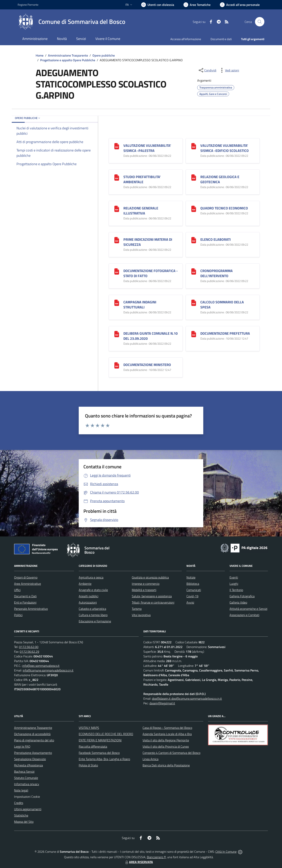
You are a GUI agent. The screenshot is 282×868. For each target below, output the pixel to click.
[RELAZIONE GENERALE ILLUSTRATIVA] (117, 208)
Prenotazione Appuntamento (33, 753)
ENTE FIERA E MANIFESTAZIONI (100, 740)
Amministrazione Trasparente (68, 55)
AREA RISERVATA (139, 862)
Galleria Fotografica (242, 596)
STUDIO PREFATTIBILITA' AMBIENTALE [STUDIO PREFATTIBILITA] (142, 179)
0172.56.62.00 (29, 647)
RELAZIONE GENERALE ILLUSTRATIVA (141, 211)
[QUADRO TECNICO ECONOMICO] (194, 208)
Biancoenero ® (156, 857)
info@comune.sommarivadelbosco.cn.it (48, 670)
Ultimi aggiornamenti (28, 809)
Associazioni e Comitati (244, 615)
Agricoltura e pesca (91, 577)
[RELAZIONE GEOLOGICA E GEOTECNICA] (194, 177)
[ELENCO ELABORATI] (194, 240)
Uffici (17, 590)
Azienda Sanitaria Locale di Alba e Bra (167, 734)
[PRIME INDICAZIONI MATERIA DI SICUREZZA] (117, 240)
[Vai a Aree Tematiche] (197, 5)
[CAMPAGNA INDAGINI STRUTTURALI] (117, 302)
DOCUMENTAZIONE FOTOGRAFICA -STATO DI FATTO (150, 273)
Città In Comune (226, 852)
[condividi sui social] (207, 70)
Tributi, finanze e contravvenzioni (153, 602)
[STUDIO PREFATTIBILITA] (117, 177)
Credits (19, 803)
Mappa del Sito (24, 822)
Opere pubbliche (104, 55)
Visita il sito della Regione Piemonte (166, 740)
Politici (18, 615)
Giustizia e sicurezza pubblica (150, 577)
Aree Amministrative (28, 584)
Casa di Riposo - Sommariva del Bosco (167, 728)
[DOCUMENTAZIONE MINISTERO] (117, 365)
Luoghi (234, 584)
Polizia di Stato (88, 765)
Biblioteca (193, 584)
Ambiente (85, 584)
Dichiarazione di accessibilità (32, 734)
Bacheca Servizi (24, 772)
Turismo (137, 609)
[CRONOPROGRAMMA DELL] (194, 271)
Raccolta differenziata (93, 746)
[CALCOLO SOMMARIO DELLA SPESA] (194, 302)
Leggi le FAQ (22, 746)
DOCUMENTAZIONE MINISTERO (147, 365)
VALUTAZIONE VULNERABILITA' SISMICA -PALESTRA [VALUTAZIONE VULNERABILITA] (147, 148)
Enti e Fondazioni (25, 602)
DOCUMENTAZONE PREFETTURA (225, 333)
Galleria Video (238, 602)
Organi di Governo (26, 577)
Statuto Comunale (26, 778)
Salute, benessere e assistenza (152, 596)
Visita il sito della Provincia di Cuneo (166, 746)
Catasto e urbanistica (92, 609)
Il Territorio (236, 590)
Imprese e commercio (146, 584)
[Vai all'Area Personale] (240, 5)
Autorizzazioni (88, 602)
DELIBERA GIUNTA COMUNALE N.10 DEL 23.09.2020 (150, 336)
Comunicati (194, 590)
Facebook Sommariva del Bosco (99, 753)
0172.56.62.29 (29, 652)
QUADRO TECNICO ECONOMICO (224, 208)
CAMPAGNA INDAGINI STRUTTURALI (140, 305)
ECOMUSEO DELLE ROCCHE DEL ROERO (106, 734)
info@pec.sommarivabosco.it (41, 666)
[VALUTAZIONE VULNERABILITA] (117, 146)
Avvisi (190, 602)
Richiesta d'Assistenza (28, 765)
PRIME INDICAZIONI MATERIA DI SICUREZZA (148, 242)
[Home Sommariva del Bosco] (71, 22)
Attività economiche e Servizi (248, 609)
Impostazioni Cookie (27, 797)
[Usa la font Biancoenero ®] (158, 5)
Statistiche (21, 815)
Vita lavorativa (141, 615)
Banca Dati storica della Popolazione (166, 765)
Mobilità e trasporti (144, 590)
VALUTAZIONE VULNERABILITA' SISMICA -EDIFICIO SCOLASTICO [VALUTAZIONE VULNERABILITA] (225, 148)
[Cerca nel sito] (260, 22)
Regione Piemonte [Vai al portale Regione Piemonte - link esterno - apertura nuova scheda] (28, 5)
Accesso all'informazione (186, 39)
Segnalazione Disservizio (30, 759)
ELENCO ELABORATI (216, 239)
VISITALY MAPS (89, 728)
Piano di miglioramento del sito (34, 740)
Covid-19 (192, 596)
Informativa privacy (27, 784)
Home (40, 55)
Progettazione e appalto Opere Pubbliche (68, 60)
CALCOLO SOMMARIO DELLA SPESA (222, 305)
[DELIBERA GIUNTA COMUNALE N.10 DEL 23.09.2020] (117, 334)
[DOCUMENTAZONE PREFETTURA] (194, 334)
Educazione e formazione (95, 621)
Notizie (191, 577)
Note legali (21, 790)
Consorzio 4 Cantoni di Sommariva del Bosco (171, 753)
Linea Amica (150, 759)
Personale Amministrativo (31, 609)
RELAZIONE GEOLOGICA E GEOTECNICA (220, 179)
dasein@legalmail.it (162, 703)
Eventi (234, 577)
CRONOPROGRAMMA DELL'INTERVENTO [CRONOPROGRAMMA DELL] (216, 273)
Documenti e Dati (25, 596)
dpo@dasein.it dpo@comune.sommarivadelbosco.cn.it (187, 699)
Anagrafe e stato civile (93, 590)
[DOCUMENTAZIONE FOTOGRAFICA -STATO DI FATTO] (117, 271)
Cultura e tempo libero (93, 615)
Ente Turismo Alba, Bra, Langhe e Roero (104, 759)
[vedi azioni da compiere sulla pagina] (229, 70)
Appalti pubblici (89, 596)
